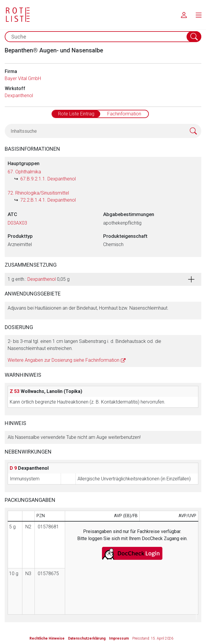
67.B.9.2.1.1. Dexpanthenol (48, 179)
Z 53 (15, 391)
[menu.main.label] (199, 15)
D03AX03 (17, 223)
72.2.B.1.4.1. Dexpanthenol (48, 200)
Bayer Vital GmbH (23, 78)
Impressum (119, 638)
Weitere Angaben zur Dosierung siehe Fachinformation (64, 360)
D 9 (13, 468)
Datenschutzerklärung (87, 638)
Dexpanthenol (19, 96)
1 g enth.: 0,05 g (39, 279)
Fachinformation (124, 114)
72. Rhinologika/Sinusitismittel (38, 193)
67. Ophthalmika (24, 172)
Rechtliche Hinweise (47, 638)
